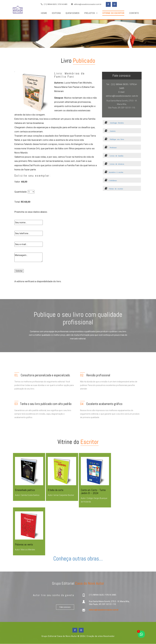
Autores (110, 131)
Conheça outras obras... (78, 558)
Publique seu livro (114, 139)
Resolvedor (109, 636)
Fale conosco (65, 607)
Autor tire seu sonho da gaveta (53, 595)
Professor (111, 147)
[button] (91, 13)
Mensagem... (28, 257)
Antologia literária (114, 123)
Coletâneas (111, 180)
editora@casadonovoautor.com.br (86, 4)
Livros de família (114, 156)
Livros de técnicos (115, 164)
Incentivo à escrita (114, 172)
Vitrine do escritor (114, 189)
